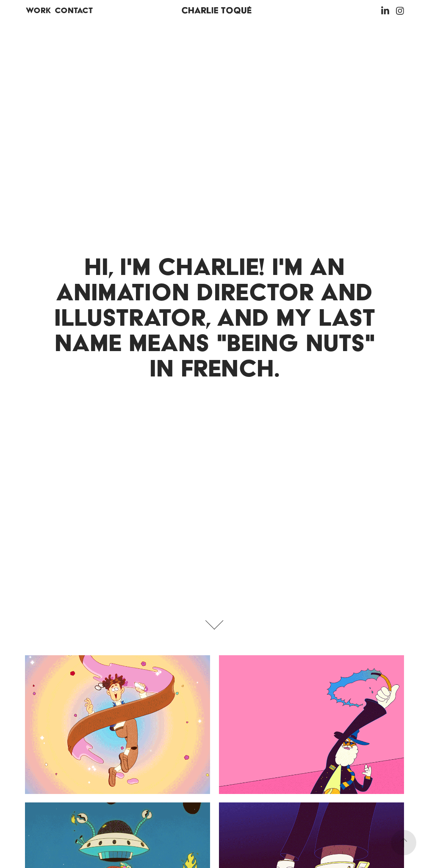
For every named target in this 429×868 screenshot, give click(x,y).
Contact (74, 10)
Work (38, 10)
